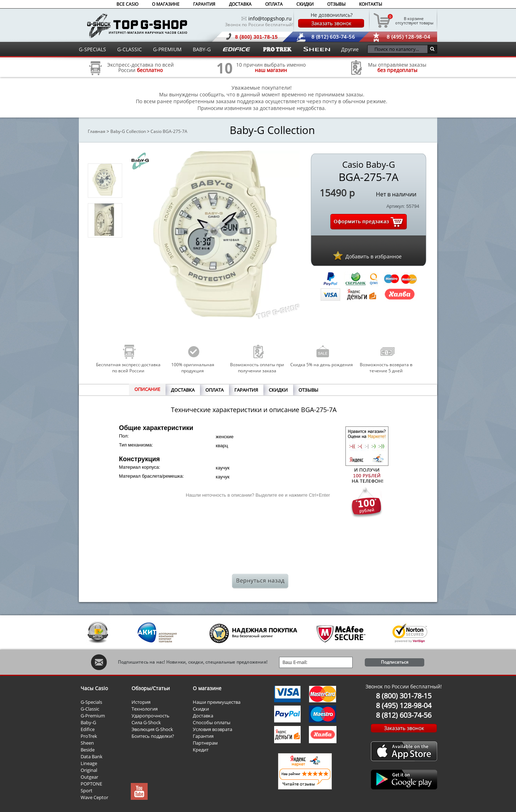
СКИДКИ (305, 4)
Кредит (201, 750)
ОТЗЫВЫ (336, 4)
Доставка (203, 716)
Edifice (88, 729)
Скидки (201, 709)
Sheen (87, 743)
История (141, 702)
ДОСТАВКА (240, 4)
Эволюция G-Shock (152, 729)
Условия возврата (212, 729)
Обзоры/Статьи (151, 688)
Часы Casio (94, 688)
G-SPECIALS (92, 49)
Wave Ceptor (94, 797)
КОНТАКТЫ (371, 4)
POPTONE (91, 784)
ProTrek (89, 736)
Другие (350, 49)
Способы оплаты (212, 722)
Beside (88, 750)
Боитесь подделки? (153, 736)
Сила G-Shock (146, 722)
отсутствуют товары (414, 20)
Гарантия (203, 736)
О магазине (207, 688)
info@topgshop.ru (270, 18)
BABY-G (202, 49)
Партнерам (205, 743)
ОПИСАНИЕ (147, 389)
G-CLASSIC (130, 49)
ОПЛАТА (274, 4)
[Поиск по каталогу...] (399, 49)
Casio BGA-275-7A (169, 131)
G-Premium (93, 716)
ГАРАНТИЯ (204, 4)
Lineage (89, 763)
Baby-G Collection (128, 131)
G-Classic (90, 709)
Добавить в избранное (374, 256)
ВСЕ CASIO (127, 4)
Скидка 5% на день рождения (322, 365)
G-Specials (91, 702)
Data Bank (92, 756)
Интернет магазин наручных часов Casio (137, 26)
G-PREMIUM (167, 49)
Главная (97, 131)
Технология (145, 709)
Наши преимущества (217, 702)
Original (89, 770)
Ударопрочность (150, 716)
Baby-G (88, 722)
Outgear (89, 777)
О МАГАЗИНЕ (166, 4)
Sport (87, 790)
